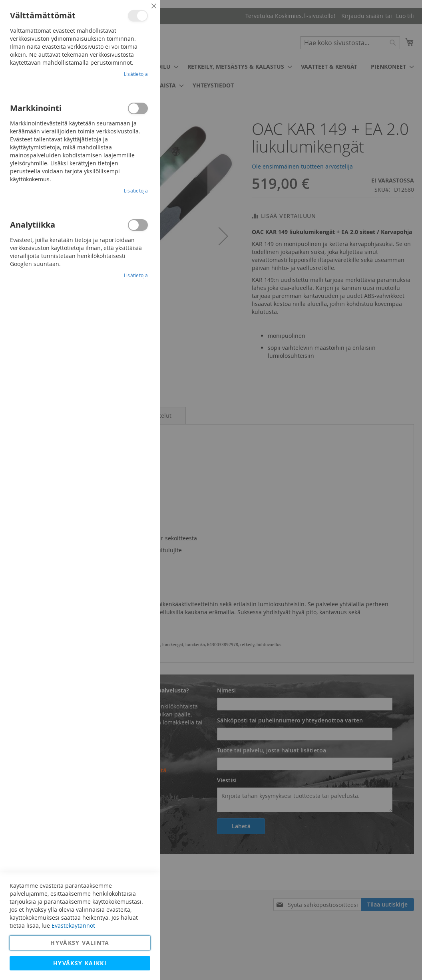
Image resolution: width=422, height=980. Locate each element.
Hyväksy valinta (80, 943)
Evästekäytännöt (73, 925)
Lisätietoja (136, 74)
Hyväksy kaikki (80, 963)
